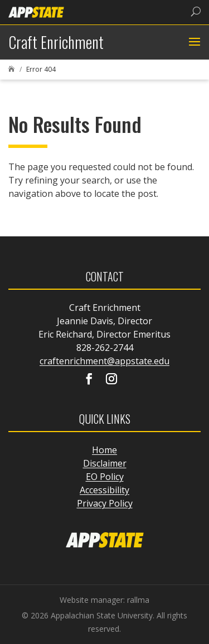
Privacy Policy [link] (105, 503)
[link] (36, 11)
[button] (193, 42)
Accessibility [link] (104, 490)
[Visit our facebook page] (89, 380)
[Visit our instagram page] (111, 380)
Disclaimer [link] (105, 463)
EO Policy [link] (105, 477)
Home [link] (104, 450)
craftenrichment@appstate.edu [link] (104, 361)
